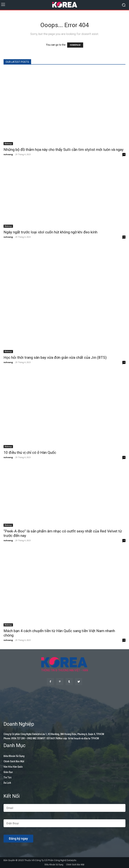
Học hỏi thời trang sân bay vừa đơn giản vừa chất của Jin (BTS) (55, 358)
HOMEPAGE (75, 45)
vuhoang (8, 154)
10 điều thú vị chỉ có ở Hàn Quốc (30, 453)
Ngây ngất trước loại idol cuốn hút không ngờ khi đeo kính (50, 232)
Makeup (8, 144)
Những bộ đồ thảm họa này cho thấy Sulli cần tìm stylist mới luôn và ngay (64, 150)
